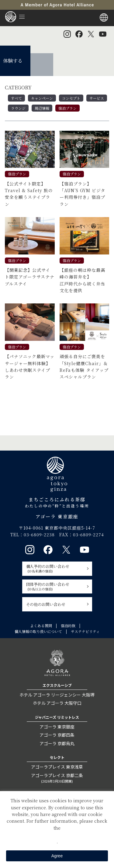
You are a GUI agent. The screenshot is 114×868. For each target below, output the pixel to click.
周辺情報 (42, 108)
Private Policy (57, 835)
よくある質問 (41, 626)
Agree (57, 856)
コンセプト (71, 98)
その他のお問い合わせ (46, 604)
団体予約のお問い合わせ (55, 586)
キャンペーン (42, 98)
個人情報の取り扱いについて (38, 631)
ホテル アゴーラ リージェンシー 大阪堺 (57, 695)
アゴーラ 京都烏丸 (57, 743)
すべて (16, 98)
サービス (97, 98)
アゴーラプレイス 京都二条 (57, 778)
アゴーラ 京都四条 (57, 735)
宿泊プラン (67, 108)
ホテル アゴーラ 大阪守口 (57, 703)
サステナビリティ (85, 631)
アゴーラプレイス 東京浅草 (57, 767)
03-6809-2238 (39, 534)
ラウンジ (18, 108)
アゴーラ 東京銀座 (57, 727)
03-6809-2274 (88, 534)
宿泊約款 (68, 626)
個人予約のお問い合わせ (55, 568)
